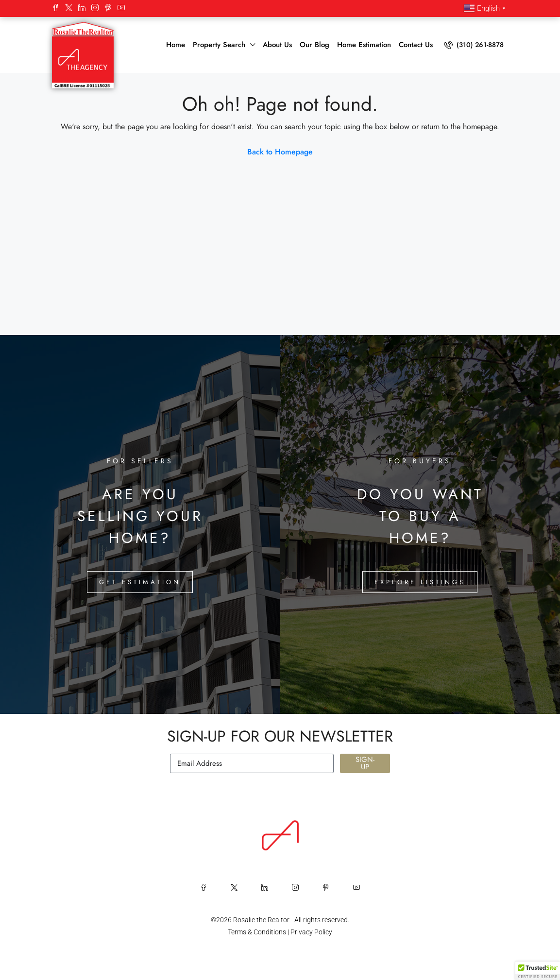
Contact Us (416, 45)
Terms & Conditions (257, 932)
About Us (277, 45)
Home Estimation (364, 45)
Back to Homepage (280, 152)
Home (176, 45)
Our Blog (314, 45)
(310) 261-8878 (474, 45)
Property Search (219, 45)
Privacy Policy (311, 932)
